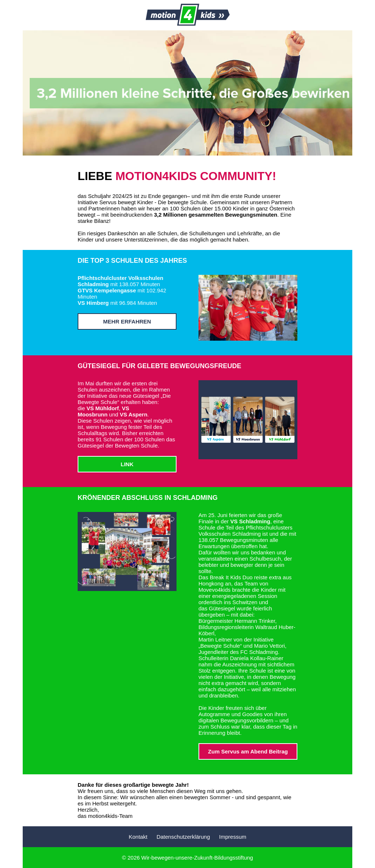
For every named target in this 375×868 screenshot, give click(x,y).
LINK (127, 464)
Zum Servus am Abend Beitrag (248, 751)
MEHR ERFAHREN (127, 321)
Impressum (233, 837)
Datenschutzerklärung (183, 837)
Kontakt (138, 837)
